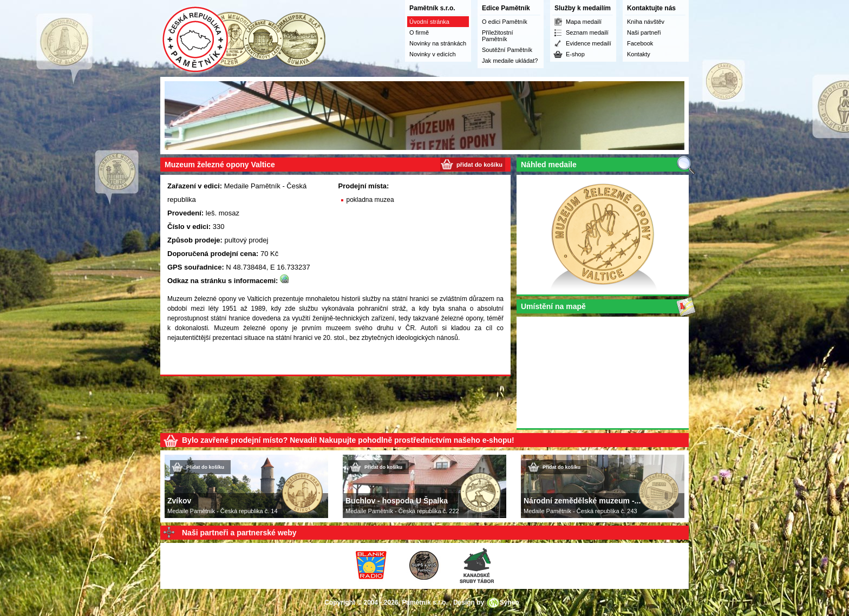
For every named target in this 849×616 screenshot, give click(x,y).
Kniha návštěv (646, 22)
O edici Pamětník (505, 22)
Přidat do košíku (205, 467)
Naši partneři (644, 32)
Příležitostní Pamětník (497, 36)
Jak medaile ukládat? (510, 61)
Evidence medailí (589, 43)
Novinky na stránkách (438, 43)
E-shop (575, 54)
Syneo (510, 602)
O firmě (419, 32)
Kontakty (639, 54)
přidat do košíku (479, 165)
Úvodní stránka (429, 22)
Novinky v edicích (433, 54)
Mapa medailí (584, 22)
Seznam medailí (587, 32)
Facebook (640, 43)
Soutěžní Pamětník (507, 50)
